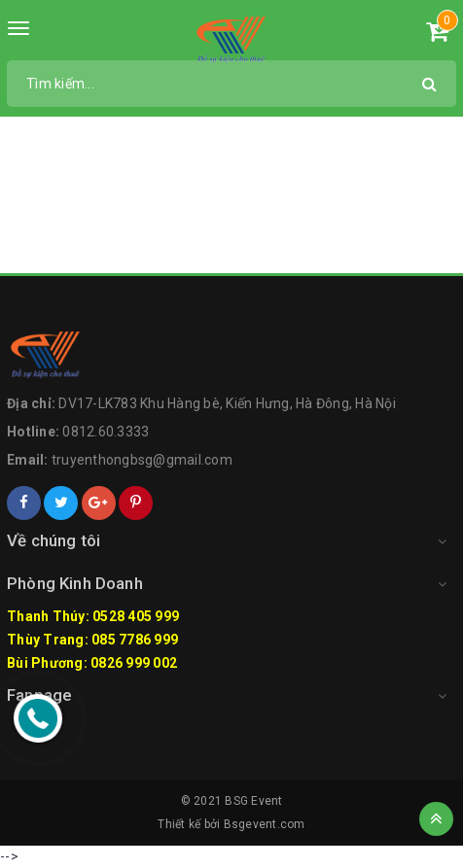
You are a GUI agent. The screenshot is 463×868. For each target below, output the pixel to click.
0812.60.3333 (106, 432)
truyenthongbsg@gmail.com (142, 460)
